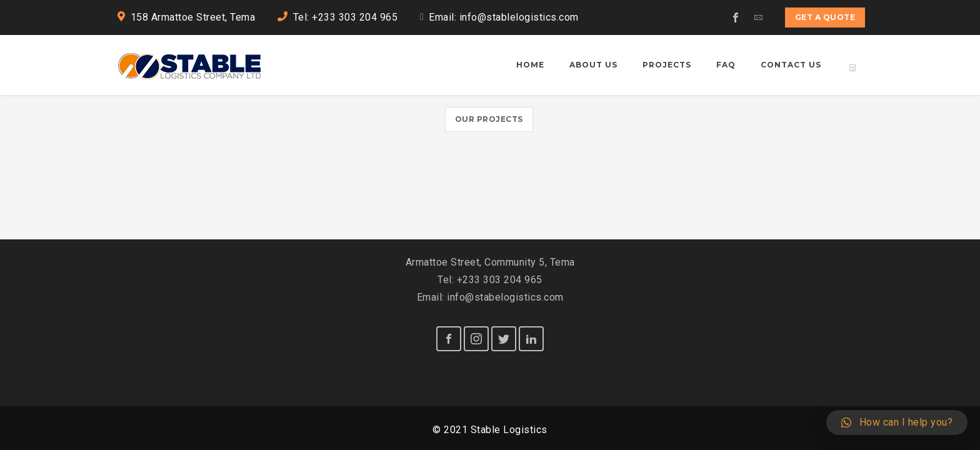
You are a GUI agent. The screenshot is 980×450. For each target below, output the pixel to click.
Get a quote (825, 17)
